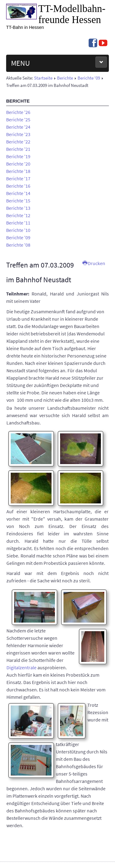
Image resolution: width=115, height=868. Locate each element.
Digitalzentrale (21, 667)
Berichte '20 (18, 164)
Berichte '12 (18, 215)
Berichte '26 (18, 112)
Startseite (43, 78)
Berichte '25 (18, 119)
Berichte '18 (18, 171)
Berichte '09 (89, 78)
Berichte (65, 78)
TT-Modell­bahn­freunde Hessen (72, 14)
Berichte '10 (18, 230)
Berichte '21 (18, 149)
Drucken (94, 263)
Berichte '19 (18, 156)
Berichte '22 (18, 142)
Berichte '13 (18, 208)
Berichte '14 (18, 193)
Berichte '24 (18, 127)
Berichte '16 (18, 186)
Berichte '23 (18, 134)
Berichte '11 (18, 223)
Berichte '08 (18, 245)
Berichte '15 (18, 201)
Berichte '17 (18, 178)
